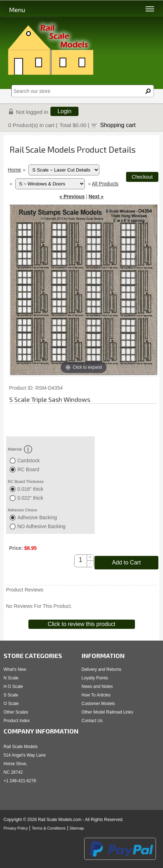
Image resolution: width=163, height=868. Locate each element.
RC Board (28, 469)
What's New (15, 669)
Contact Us (92, 721)
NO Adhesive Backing (41, 526)
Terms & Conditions (48, 828)
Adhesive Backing (37, 517)
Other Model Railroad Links (107, 712)
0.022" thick (30, 498)
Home (14, 170)
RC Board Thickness (26, 482)
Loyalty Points (95, 678)
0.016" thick (30, 489)
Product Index (17, 721)
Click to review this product (81, 624)
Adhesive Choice (23, 510)
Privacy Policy (16, 828)
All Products (105, 184)
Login (64, 111)
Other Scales (16, 712)
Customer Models (98, 704)
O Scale (11, 704)
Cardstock (29, 461)
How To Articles (96, 695)
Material (20, 449)
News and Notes (97, 686)
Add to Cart (126, 562)
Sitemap (77, 828)
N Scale (11, 678)
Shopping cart (118, 125)
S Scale (11, 695)
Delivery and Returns (102, 669)
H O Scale (13, 686)
